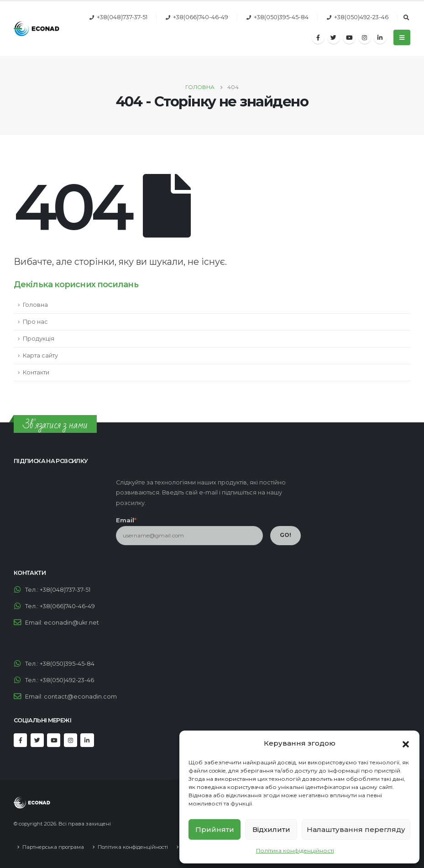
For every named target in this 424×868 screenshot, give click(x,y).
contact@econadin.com (80, 697)
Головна (35, 305)
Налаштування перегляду (356, 829)
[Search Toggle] (406, 18)
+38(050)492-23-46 (361, 17)
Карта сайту (40, 355)
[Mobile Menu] (402, 37)
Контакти (36, 372)
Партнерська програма (53, 847)
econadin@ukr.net (71, 623)
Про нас (35, 322)
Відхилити (271, 829)
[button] (406, 743)
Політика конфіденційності (295, 850)
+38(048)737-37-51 (122, 17)
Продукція (39, 339)
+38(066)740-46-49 (201, 17)
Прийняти (215, 829)
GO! (285, 535)
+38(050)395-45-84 (281, 17)
